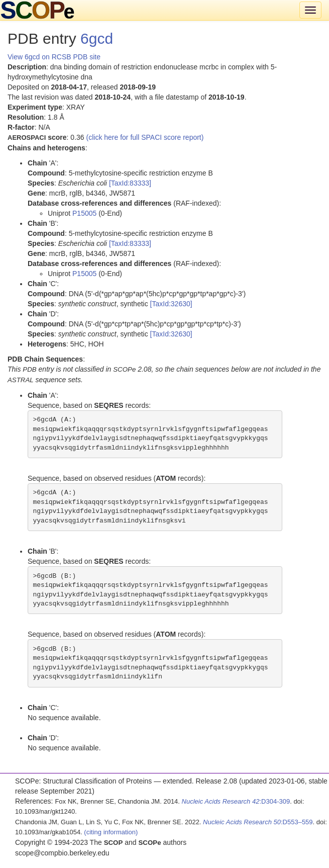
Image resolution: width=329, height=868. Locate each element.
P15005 (84, 213)
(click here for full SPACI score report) (145, 137)
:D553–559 (258, 822)
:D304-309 (236, 801)
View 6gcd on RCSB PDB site (54, 57)
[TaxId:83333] (130, 183)
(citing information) (111, 832)
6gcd (97, 38)
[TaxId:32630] (171, 304)
